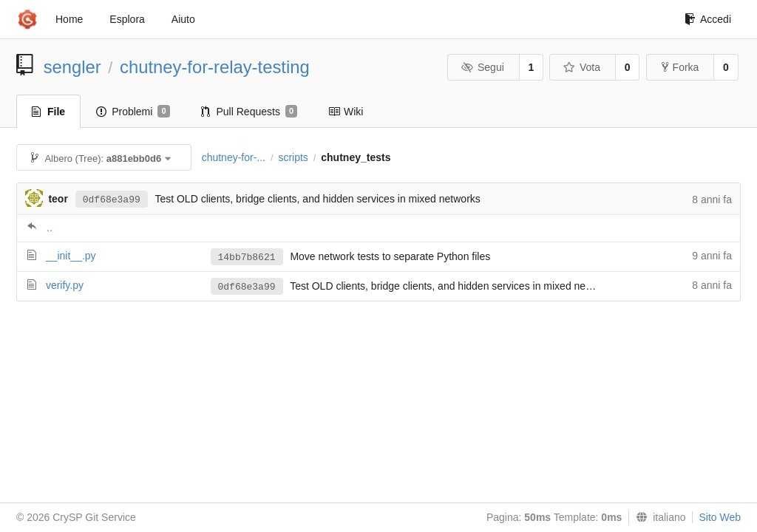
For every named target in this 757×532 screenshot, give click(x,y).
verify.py (65, 285)
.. (50, 228)
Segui (482, 67)
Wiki (346, 112)
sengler (72, 67)
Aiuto (183, 19)
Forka (680, 67)
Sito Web (720, 517)
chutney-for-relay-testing (215, 67)
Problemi (133, 112)
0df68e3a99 (112, 200)
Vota (581, 67)
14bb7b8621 (247, 258)
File (48, 112)
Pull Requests (249, 112)
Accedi (708, 19)
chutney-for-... (234, 157)
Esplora (127, 19)
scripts (293, 157)
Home (69, 19)
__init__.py (71, 256)
